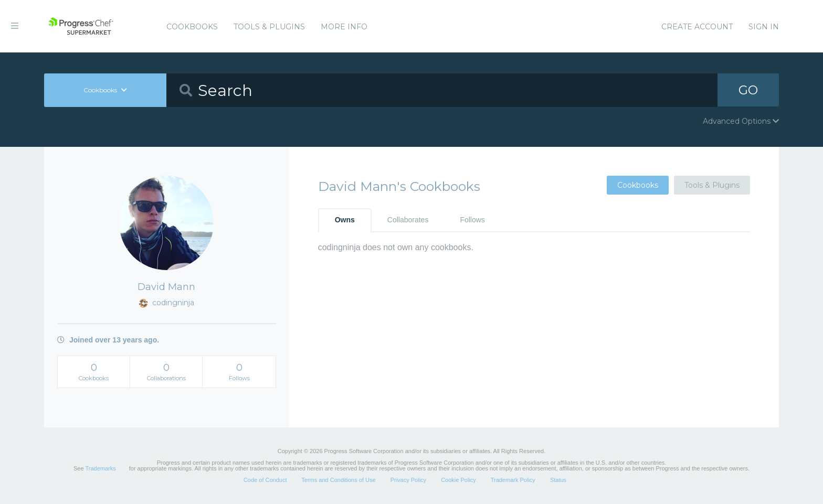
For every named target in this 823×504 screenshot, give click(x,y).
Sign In (764, 27)
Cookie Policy (458, 480)
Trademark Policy (513, 480)
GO (748, 90)
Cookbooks (192, 27)
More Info (344, 27)
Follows (472, 220)
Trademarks (100, 468)
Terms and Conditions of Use (338, 480)
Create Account (697, 27)
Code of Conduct (265, 480)
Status (558, 480)
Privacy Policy (408, 480)
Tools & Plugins (269, 27)
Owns (345, 220)
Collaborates (408, 220)
